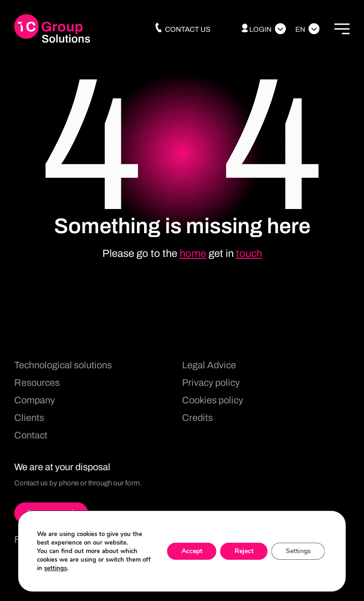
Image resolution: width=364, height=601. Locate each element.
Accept (192, 551)
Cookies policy (213, 400)
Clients (29, 418)
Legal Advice (209, 365)
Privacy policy (211, 382)
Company (35, 400)
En (300, 29)
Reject (244, 551)
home (193, 254)
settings (55, 568)
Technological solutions (63, 365)
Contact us (182, 29)
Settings (298, 551)
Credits (197, 418)
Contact (31, 435)
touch (249, 254)
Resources (37, 382)
